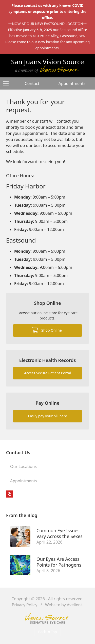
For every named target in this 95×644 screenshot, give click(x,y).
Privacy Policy (25, 605)
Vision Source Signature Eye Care (48, 618)
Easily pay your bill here (47, 416)
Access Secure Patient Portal (48, 373)
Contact (32, 83)
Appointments (72, 83)
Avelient (74, 605)
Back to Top (48, 632)
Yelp (10, 494)
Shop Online (46, 330)
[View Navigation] (8, 83)
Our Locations (23, 466)
